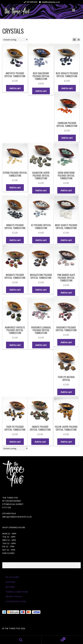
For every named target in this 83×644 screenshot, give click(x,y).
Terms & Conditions (17, 592)
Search (21, 640)
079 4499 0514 (30, 2)
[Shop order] (15, 40)
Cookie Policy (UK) (16, 601)
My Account (12, 577)
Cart (54, 638)
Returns (10, 587)
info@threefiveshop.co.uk (49, 2)
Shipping (10, 582)
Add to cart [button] (15, 88)
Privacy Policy (14, 597)
